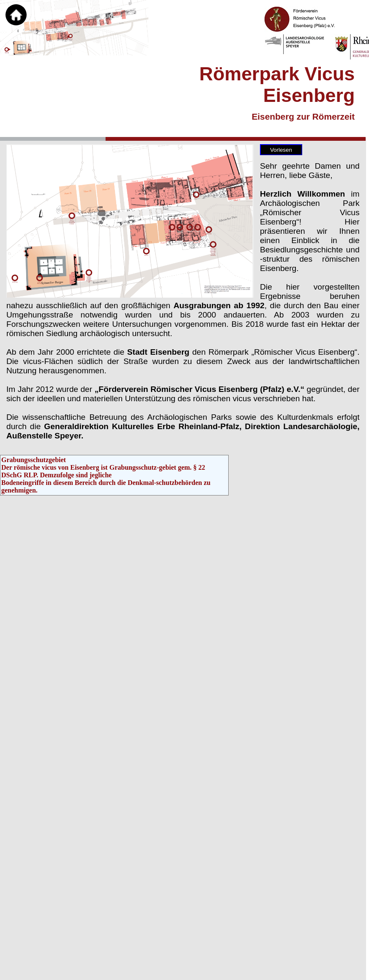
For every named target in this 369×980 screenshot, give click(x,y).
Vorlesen (281, 150)
